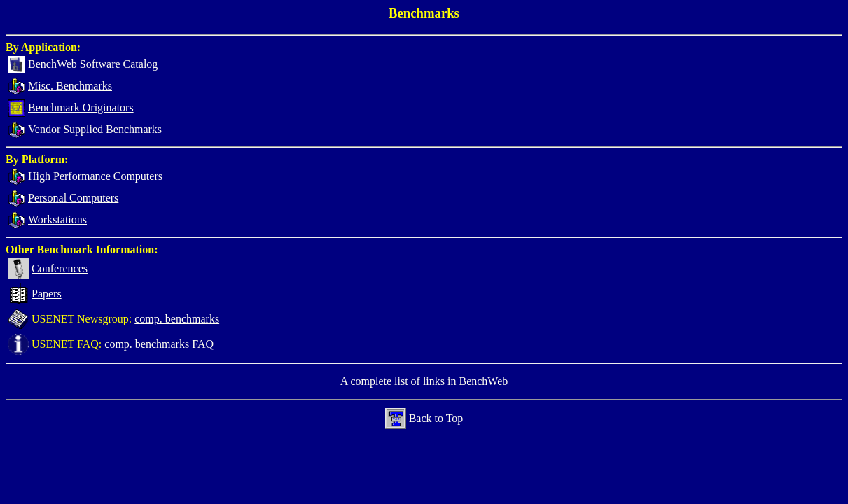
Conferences (60, 268)
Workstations (57, 219)
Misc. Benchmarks (70, 86)
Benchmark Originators (81, 107)
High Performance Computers (95, 176)
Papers (47, 294)
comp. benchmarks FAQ (159, 344)
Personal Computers (73, 198)
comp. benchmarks (177, 319)
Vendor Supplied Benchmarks (95, 129)
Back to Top (436, 418)
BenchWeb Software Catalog (93, 64)
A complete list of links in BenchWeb (424, 381)
